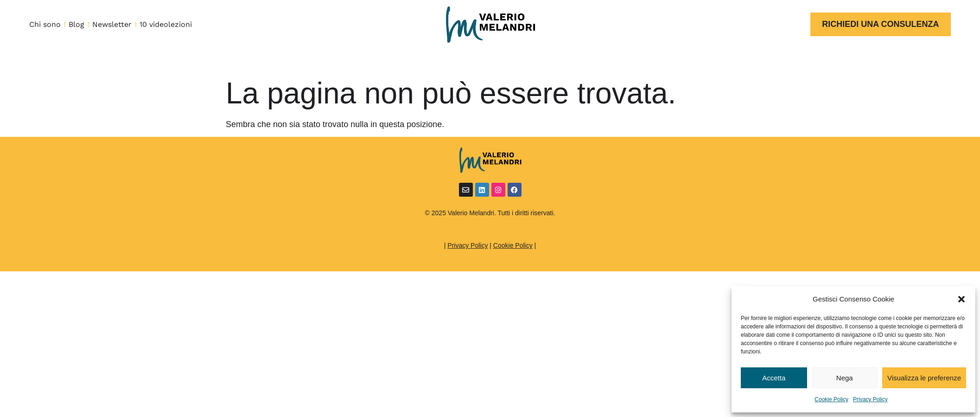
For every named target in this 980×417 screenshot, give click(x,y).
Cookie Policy (831, 399)
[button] (961, 299)
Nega (845, 378)
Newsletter (112, 24)
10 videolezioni (166, 24)
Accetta (774, 378)
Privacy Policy (870, 399)
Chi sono (45, 24)
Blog (76, 24)
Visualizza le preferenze (924, 378)
